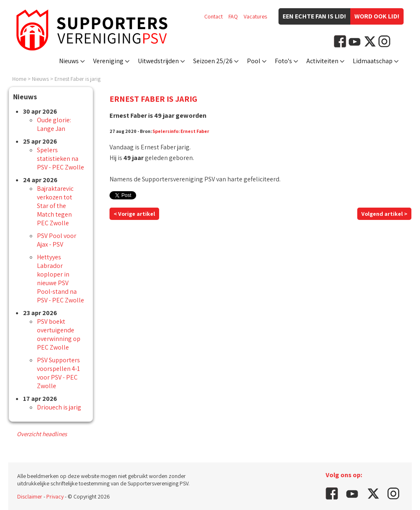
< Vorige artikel (134, 214)
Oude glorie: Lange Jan (54, 124)
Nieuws (69, 61)
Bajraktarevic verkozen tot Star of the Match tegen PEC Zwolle (55, 206)
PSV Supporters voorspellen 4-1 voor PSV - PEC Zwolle (58, 373)
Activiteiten (322, 61)
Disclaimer (30, 496)
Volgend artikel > (384, 214)
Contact (213, 16)
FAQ (233, 16)
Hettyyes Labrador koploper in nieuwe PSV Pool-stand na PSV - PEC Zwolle (60, 279)
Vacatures (255, 16)
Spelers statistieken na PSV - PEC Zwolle (60, 159)
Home (19, 79)
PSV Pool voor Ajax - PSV (57, 240)
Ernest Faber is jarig (78, 79)
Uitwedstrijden (158, 61)
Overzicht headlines (42, 434)
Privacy (55, 496)
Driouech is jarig (59, 407)
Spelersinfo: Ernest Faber (181, 131)
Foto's (283, 61)
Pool (254, 61)
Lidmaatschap (373, 61)
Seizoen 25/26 (213, 61)
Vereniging (108, 61)
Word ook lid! (377, 16)
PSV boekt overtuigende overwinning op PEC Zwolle (59, 334)
